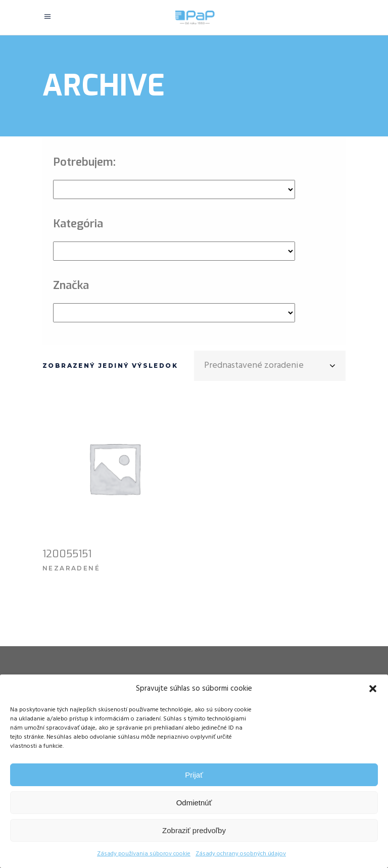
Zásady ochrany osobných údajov (241, 854)
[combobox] (270, 366)
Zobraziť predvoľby (194, 830)
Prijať (194, 775)
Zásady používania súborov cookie (144, 854)
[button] (373, 689)
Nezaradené (71, 568)
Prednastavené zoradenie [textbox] (254, 366)
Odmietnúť (194, 803)
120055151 (67, 554)
